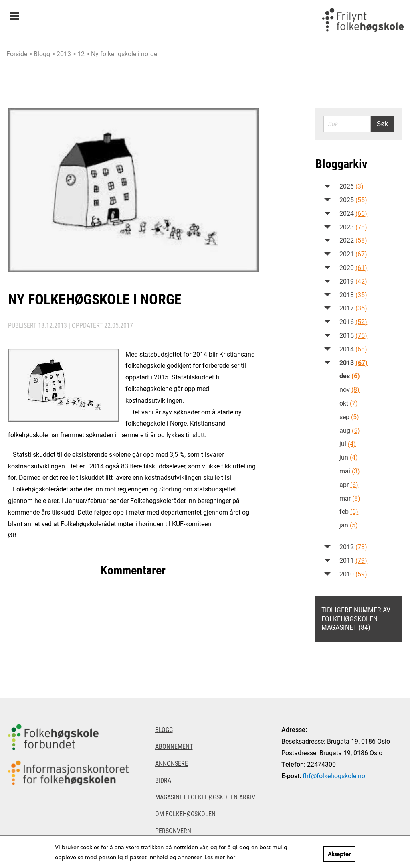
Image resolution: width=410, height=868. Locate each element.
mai (350, 471)
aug (350, 430)
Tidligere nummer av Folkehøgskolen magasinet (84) (356, 618)
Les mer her (220, 857)
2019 (353, 281)
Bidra (163, 780)
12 (81, 54)
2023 (353, 227)
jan (349, 525)
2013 (64, 54)
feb (349, 511)
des (350, 376)
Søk (382, 124)
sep (349, 417)
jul (348, 443)
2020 (353, 267)
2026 (351, 186)
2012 (353, 547)
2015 (353, 335)
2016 (353, 321)
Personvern (173, 830)
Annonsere (172, 763)
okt (349, 403)
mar (350, 498)
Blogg (42, 54)
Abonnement (174, 746)
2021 (353, 254)
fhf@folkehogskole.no (334, 776)
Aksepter (339, 854)
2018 (353, 295)
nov (349, 389)
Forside (17, 54)
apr (349, 484)
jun (349, 457)
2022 (353, 240)
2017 (353, 308)
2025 (353, 200)
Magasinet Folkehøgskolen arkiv (205, 797)
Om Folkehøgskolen (185, 814)
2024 (353, 213)
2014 (353, 349)
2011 (353, 560)
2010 (353, 574)
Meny (14, 13)
